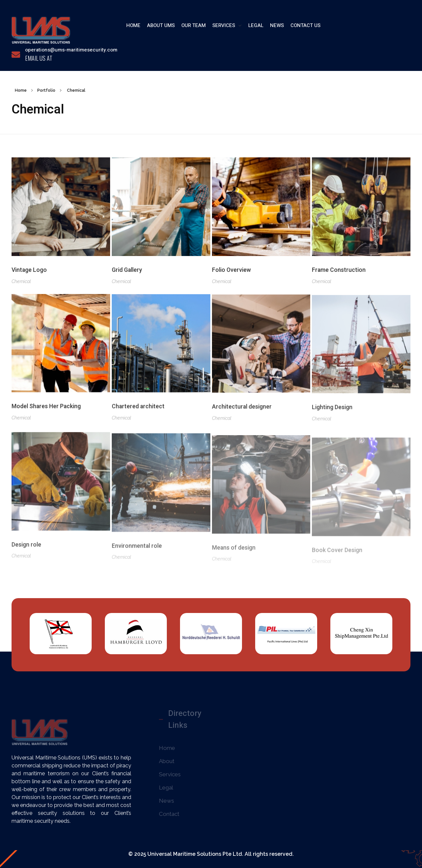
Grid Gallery (127, 271)
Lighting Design (332, 418)
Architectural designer (242, 415)
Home (21, 90)
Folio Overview (231, 271)
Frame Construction (339, 272)
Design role (26, 556)
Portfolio (46, 90)
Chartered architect (138, 412)
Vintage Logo (29, 270)
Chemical (21, 281)
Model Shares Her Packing (46, 410)
